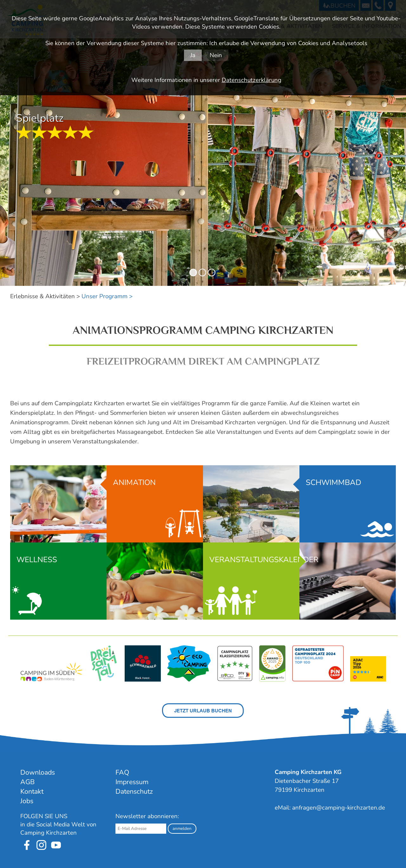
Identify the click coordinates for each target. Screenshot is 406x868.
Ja (193, 55)
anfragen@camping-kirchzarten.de (339, 808)
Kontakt (32, 791)
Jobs (27, 801)
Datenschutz (134, 791)
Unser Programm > (107, 296)
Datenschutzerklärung (252, 80)
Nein (216, 55)
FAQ (122, 772)
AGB (27, 782)
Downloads (38, 772)
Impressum (132, 782)
